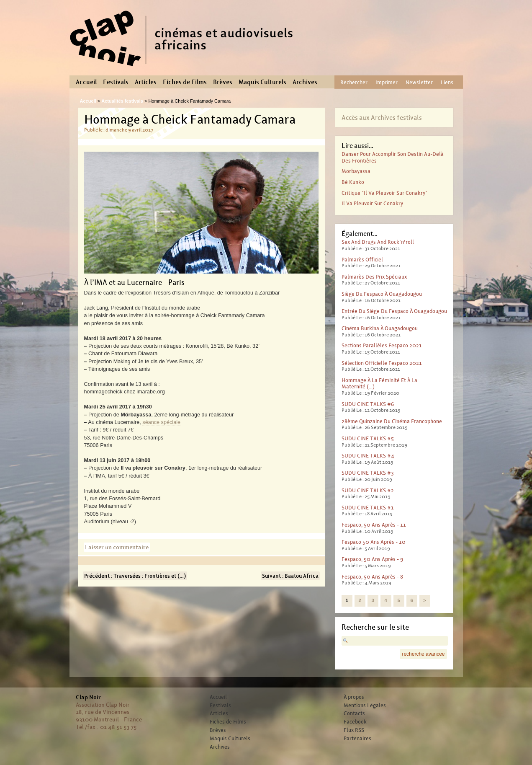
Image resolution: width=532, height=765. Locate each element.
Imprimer (387, 82)
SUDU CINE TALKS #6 (368, 404)
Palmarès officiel (362, 260)
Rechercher (354, 82)
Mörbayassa (356, 171)
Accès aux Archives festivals (382, 118)
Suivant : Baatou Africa (290, 576)
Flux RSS (354, 730)
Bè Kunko (353, 182)
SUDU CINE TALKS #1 (368, 508)
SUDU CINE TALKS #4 (368, 456)
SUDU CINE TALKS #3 (368, 473)
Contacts (354, 713)
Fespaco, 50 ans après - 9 (372, 559)
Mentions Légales (365, 706)
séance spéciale (161, 422)
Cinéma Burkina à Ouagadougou (380, 328)
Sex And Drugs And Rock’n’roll (378, 242)
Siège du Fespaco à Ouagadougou (382, 294)
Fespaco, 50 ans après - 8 (372, 577)
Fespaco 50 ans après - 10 (374, 542)
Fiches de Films (185, 82)
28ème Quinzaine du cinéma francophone (392, 421)
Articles (146, 82)
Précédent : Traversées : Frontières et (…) (135, 576)
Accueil (86, 82)
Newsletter (419, 82)
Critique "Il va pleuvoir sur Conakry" (384, 193)
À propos (354, 697)
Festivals (116, 82)
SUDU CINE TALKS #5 (368, 438)
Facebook (355, 722)
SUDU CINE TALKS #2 (368, 490)
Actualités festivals (122, 101)
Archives (305, 82)
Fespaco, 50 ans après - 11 (374, 525)
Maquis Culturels (262, 82)
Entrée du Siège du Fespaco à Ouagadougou (394, 311)
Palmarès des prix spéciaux (374, 277)
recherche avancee (423, 654)
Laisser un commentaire (117, 547)
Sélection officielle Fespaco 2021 (382, 363)
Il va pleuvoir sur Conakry (372, 203)
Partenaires (357, 739)
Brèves (223, 82)
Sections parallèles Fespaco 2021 (382, 345)
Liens (447, 82)
